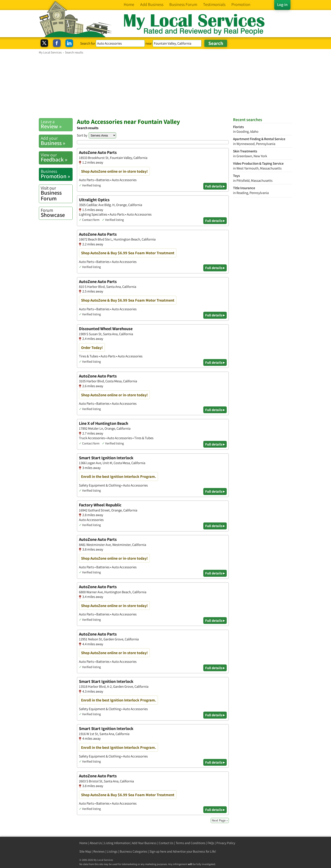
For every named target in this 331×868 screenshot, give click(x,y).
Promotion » (57, 174)
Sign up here (158, 851)
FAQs (211, 843)
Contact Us (166, 843)
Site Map (85, 851)
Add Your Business (144, 843)
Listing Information (117, 843)
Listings (112, 851)
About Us (96, 843)
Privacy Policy (226, 843)
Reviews (99, 851)
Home (83, 843)
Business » (57, 141)
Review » (57, 124)
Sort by (82, 135)
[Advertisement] (165, 86)
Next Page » (220, 820)
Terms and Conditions (191, 843)
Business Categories (134, 851)
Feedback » (57, 157)
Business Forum (57, 193)
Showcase (57, 213)
